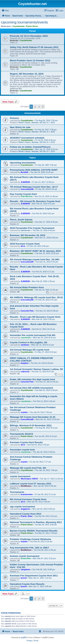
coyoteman (26, 338)
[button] (43, 107)
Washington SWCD (29, 479)
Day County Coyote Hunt (23, 194)
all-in (23, 246)
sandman (25, 345)
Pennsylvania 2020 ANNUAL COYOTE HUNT (34, 170)
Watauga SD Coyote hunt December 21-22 (33, 417)
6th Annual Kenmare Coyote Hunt (28, 499)
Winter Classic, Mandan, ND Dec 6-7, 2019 (37, 123)
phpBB (24, 638)
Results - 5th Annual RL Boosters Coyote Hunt (35, 201)
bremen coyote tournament (25, 556)
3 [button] (39, 107)
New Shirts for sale (20, 127)
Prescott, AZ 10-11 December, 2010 (29, 36)
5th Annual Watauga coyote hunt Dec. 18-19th (35, 259)
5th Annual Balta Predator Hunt (27, 287)
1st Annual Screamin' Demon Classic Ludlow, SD (36, 369)
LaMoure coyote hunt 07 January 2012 (31, 484)
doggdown (25, 509)
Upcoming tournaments (23, 163)
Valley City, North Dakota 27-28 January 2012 (34, 47)
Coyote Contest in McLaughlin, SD (29, 342)
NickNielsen (26, 486)
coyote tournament (20, 476)
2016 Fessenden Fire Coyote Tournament (32, 228)
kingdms (25, 363)
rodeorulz (25, 372)
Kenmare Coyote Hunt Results (26, 442)
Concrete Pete (27, 311)
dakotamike (25, 230)
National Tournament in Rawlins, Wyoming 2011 (36, 522)
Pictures (14, 118)
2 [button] (35, 107)
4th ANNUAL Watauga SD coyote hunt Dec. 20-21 (36, 297)
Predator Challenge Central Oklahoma (30, 539)
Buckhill (24, 172)
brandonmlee (27, 494)
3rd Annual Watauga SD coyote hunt (30, 350)
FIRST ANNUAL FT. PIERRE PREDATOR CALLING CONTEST (31, 359)
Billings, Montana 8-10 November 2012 (31, 425)
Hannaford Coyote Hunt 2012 (26, 514)
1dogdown (25, 569)
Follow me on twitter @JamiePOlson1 (30, 147)
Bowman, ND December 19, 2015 (28, 235)
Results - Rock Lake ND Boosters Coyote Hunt (35, 317)
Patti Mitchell (27, 196)
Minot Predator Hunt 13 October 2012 (30, 60)
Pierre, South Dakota (21, 220)
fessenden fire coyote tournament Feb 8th (33, 335)
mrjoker (24, 412)
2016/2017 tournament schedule (27, 138)
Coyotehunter (19, 26)
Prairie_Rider (27, 516)
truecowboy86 (27, 189)
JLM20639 (25, 182)
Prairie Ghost (32, 26)
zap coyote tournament (22, 507)
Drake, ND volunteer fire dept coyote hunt (32, 379)
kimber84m (26, 558)
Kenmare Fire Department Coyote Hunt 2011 (34, 576)
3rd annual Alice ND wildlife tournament (31, 388)
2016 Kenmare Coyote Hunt (25, 244)
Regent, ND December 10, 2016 (27, 74)
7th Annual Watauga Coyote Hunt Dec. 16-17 (34, 187)
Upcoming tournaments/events (24, 22)
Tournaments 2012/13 (21, 434)
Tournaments (17, 492)
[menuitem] (5, 11)
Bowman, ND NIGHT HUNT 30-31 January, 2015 (35, 251)
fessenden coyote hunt (22, 450)
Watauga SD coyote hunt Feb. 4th (28, 468)
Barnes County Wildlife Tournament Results (34, 531)
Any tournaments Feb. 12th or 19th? (29, 548)
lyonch (24, 578)
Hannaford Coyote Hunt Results (27, 584)
